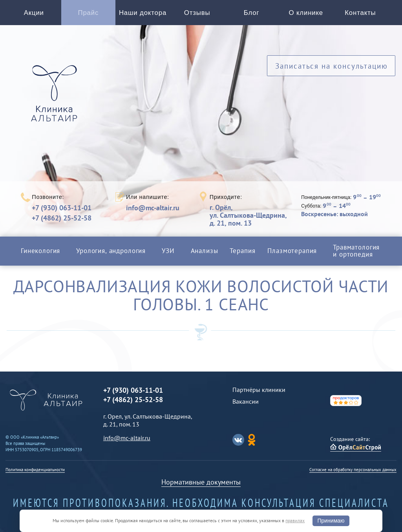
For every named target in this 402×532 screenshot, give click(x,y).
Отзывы (197, 13)
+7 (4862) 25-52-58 (62, 218)
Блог (252, 13)
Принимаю (331, 521)
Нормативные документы (201, 482)
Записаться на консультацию (332, 66)
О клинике (306, 13)
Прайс (89, 13)
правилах (295, 520)
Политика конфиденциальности (35, 470)
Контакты (360, 13)
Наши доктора (143, 13)
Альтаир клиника (56, 98)
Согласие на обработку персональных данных (353, 470)
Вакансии (246, 401)
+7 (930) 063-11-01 (62, 208)
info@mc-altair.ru (153, 208)
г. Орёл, (248, 215)
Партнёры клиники (259, 390)
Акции (34, 13)
